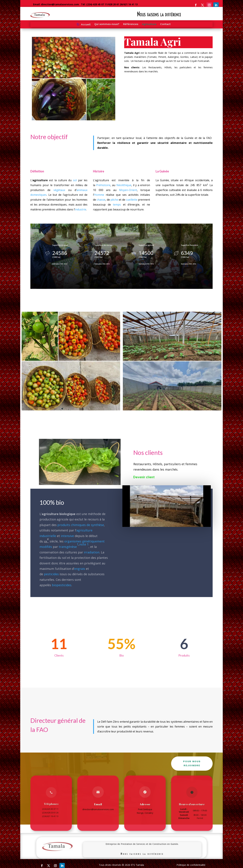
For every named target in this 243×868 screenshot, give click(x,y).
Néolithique (124, 186)
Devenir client (144, 477)
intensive (68, 536)
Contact (165, 24)
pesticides (53, 574)
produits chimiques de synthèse (81, 525)
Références (131, 24)
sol (75, 181)
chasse (101, 199)
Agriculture (149, 24)
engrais (79, 569)
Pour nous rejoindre (192, 763)
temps (117, 204)
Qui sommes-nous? (107, 24)
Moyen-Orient (128, 190)
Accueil (86, 25)
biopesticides (62, 585)
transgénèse (68, 547)
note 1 (84, 544)
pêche (114, 199)
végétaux (59, 190)
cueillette (132, 199)
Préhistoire (103, 186)
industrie (81, 209)
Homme (99, 195)
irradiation (91, 552)
